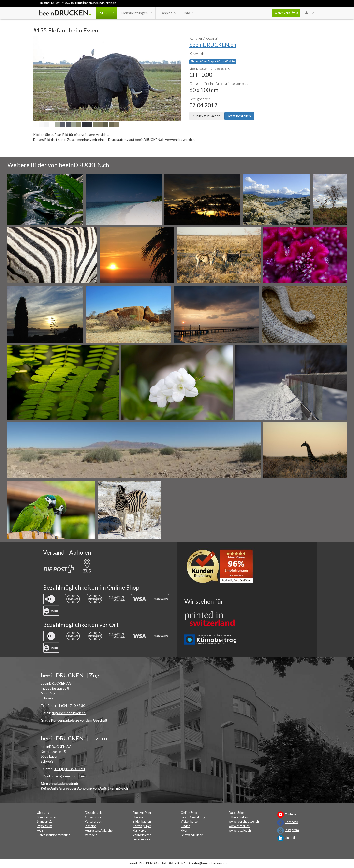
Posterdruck (93, 822)
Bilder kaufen (142, 822)
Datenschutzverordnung (54, 835)
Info (189, 13)
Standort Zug (46, 822)
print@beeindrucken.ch (101, 3)
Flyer (148, 826)
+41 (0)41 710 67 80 (70, 705)
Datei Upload (237, 813)
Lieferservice (142, 839)
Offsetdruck (93, 817)
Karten (137, 826)
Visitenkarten (190, 822)
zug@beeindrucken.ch (69, 713)
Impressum (44, 826)
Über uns (43, 813)
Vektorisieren (142, 835)
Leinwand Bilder (192, 835)
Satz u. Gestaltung (193, 817)
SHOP (107, 13)
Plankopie (139, 830)
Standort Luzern (48, 817)
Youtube (290, 814)
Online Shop (189, 813)
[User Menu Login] (309, 13)
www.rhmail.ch (239, 826)
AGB (40, 830)
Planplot (168, 13)
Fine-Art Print (142, 813)
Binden (185, 826)
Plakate (138, 817)
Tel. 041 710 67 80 (63, 3)
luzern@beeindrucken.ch (71, 776)
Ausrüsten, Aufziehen (100, 830)
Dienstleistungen (136, 13)
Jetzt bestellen (239, 116)
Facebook (292, 822)
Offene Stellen (238, 817)
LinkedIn (291, 838)
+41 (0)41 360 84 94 (70, 769)
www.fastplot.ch (240, 830)
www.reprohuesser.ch (244, 822)
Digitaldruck (93, 813)
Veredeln (91, 835)
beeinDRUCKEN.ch (213, 45)
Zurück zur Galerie (206, 116)
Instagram (292, 830)
